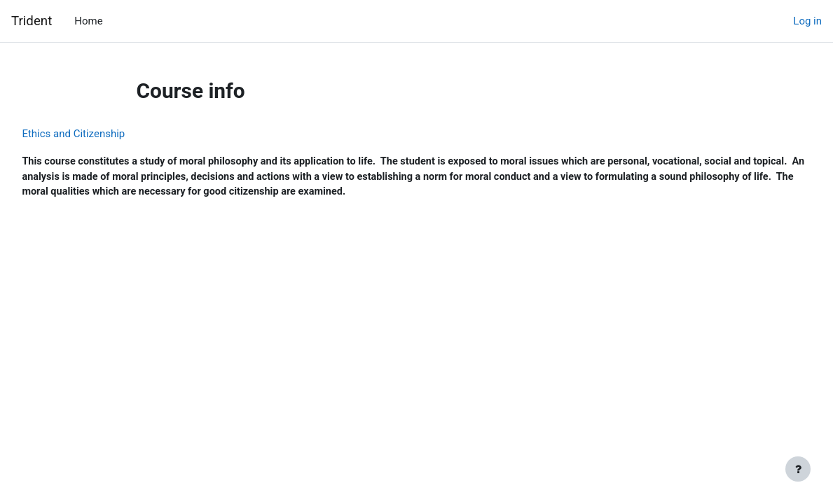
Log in (807, 21)
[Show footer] (798, 469)
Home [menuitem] (88, 21)
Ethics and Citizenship (105, 134)
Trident (32, 21)
